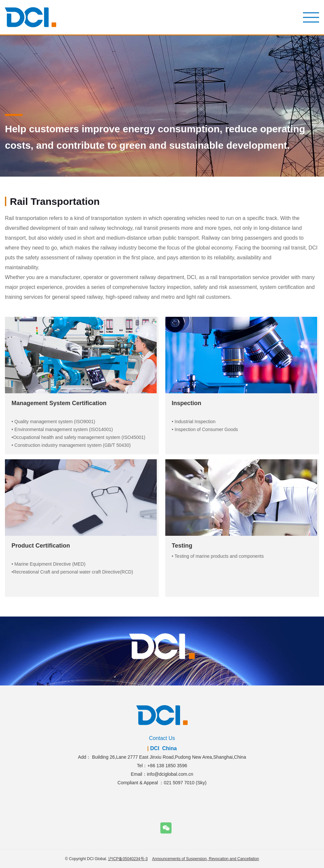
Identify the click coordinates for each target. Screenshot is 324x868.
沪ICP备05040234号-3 (128, 859)
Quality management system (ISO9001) (55, 422)
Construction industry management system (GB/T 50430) (73, 445)
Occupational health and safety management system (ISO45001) (79, 437)
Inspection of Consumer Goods (206, 429)
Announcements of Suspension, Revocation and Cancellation (206, 859)
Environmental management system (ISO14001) (64, 429)
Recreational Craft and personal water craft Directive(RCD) (73, 572)
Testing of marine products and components (219, 556)
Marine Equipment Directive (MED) (50, 564)
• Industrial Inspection (194, 422)
